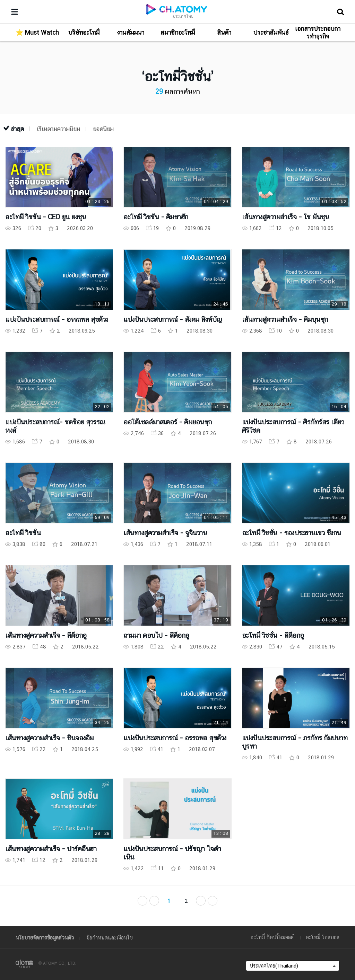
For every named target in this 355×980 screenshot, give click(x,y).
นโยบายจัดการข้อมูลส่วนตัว (45, 938)
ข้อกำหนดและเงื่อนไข (110, 938)
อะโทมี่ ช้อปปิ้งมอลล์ (272, 937)
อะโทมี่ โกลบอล (323, 937)
